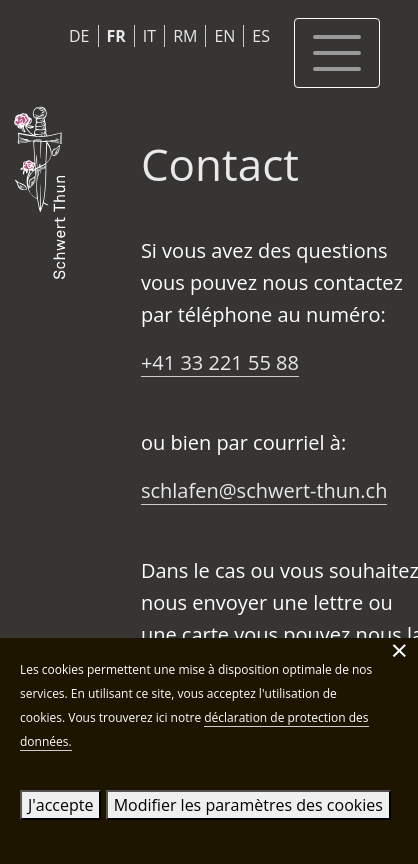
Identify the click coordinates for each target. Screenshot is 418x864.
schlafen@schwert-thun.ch (264, 490)
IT (149, 36)
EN (224, 36)
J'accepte (60, 805)
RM (185, 36)
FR (116, 36)
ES (261, 36)
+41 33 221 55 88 (220, 362)
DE (79, 36)
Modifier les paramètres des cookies (248, 805)
